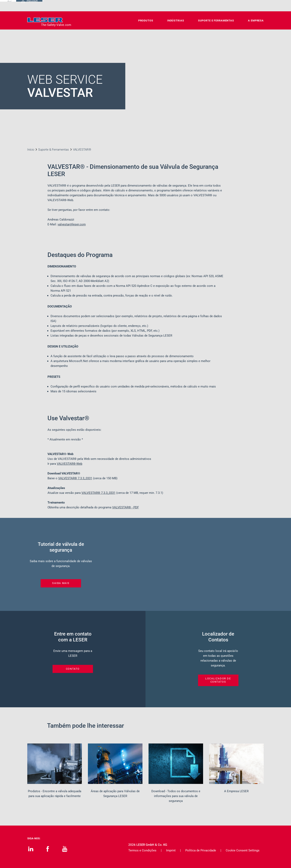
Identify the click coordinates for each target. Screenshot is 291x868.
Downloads (168, 6)
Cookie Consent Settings (243, 850)
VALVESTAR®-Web (70, 464)
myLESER (251, 6)
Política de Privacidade (201, 850)
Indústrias (176, 21)
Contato (148, 6)
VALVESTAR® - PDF (125, 507)
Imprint (171, 850)
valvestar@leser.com (72, 224)
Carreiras (190, 6)
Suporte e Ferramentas (216, 21)
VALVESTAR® (75, 478)
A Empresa (256, 21)
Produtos (146, 21)
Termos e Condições (142, 850)
